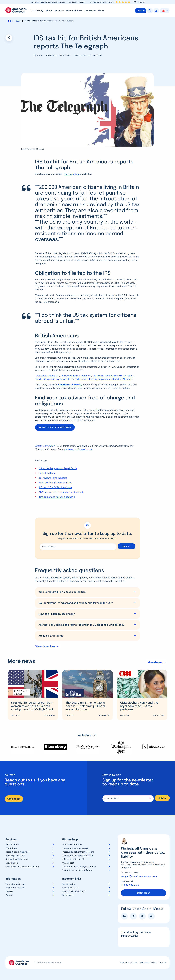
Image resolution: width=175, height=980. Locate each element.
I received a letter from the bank (78, 852)
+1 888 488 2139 (130, 885)
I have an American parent (75, 848)
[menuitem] (37, 11)
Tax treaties (68, 895)
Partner (9, 895)
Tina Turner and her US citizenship (57, 497)
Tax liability (37, 11)
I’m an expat (68, 863)
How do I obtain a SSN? (74, 891)
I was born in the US (72, 845)
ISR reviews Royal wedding (53, 478)
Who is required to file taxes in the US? (62, 592)
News (101, 11)
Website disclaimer (15, 888)
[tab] (88, 592)
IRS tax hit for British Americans (55, 487)
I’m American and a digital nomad (79, 866)
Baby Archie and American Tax (55, 483)
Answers (59, 11)
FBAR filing (11, 848)
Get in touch (14, 799)
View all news (154, 662)
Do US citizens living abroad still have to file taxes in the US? (76, 603)
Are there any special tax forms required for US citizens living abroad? (81, 625)
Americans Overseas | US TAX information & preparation (16, 10)
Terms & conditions (15, 884)
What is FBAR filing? (51, 636)
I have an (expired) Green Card (77, 855)
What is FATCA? (70, 888)
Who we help (74, 11)
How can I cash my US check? (57, 614)
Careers (9, 891)
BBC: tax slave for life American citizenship (61, 492)
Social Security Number (17, 852)
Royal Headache (47, 473)
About (49, 11)
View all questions (45, 646)
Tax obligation (69, 884)
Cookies (163, 963)
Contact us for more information (55, 427)
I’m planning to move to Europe (77, 870)
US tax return (12, 845)
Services (90, 11)
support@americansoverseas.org (139, 876)
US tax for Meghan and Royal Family (58, 468)
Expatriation (12, 863)
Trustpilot (140, 2)
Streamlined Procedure (17, 859)
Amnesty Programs (15, 855)
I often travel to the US (73, 859)
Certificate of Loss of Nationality (22, 866)
